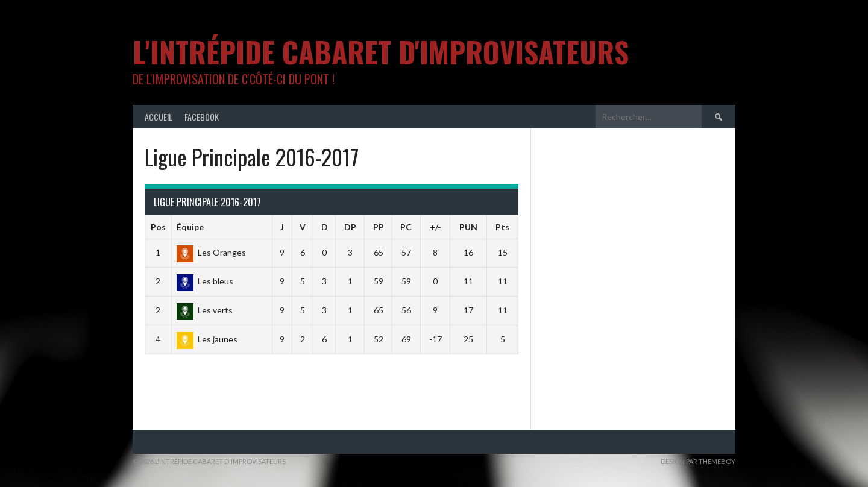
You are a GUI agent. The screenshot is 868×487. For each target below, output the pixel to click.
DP (350, 227)
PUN (468, 227)
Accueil (159, 117)
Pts (502, 227)
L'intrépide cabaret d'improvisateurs (381, 52)
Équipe (190, 227)
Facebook (202, 117)
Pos (158, 227)
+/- (436, 227)
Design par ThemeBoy (698, 461)
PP (379, 227)
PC (406, 227)
